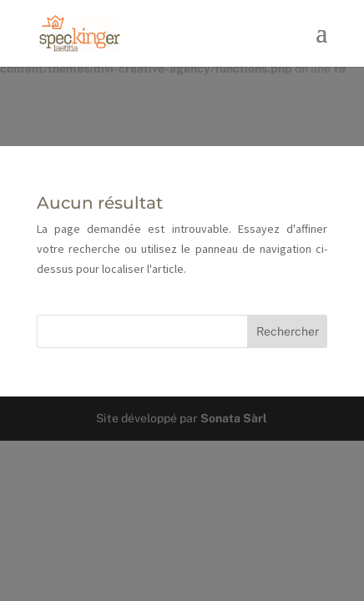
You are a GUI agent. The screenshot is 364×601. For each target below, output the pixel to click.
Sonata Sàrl (234, 418)
